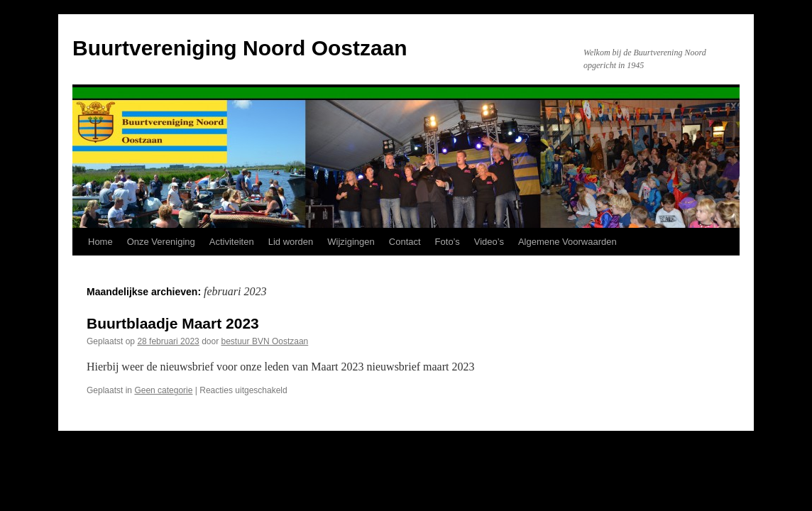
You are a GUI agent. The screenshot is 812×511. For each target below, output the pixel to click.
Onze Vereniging (161, 242)
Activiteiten (232, 242)
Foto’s (448, 242)
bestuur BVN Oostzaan (265, 341)
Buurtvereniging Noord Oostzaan (240, 48)
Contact (405, 242)
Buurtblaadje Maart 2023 (173, 323)
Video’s (489, 242)
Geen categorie (163, 390)
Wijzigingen (351, 242)
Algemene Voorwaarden (567, 242)
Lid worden (291, 242)
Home (100, 242)
